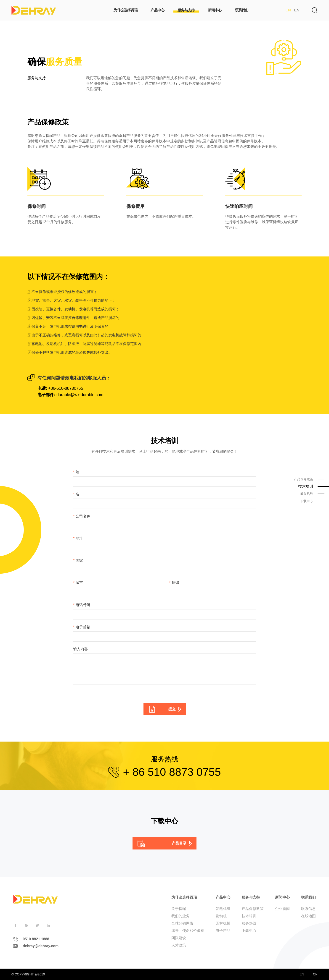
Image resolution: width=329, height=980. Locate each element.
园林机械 (223, 923)
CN (288, 10)
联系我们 (308, 897)
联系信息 (308, 909)
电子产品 (223, 931)
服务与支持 (251, 897)
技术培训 (249, 916)
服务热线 (249, 923)
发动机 (221, 916)
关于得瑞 (179, 909)
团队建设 (179, 938)
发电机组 (223, 909)
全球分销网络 (182, 923)
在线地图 (308, 916)
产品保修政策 (253, 909)
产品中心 (223, 897)
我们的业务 (180, 916)
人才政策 (179, 945)
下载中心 (249, 931)
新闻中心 (282, 897)
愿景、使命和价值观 (188, 931)
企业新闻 (282, 909)
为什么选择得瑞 (184, 897)
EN (297, 10)
